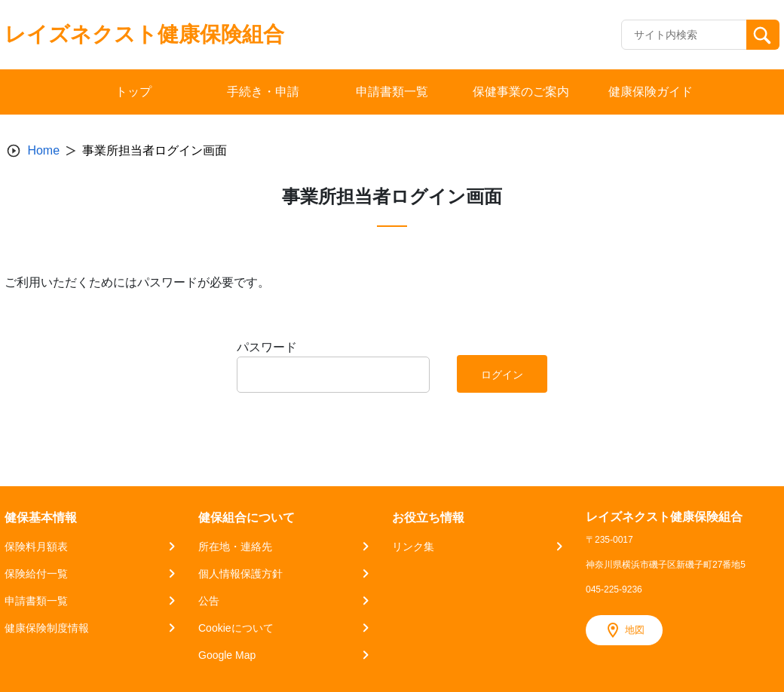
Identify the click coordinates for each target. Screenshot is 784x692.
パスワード (267, 347)
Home (43, 150)
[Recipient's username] (684, 35)
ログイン (502, 375)
